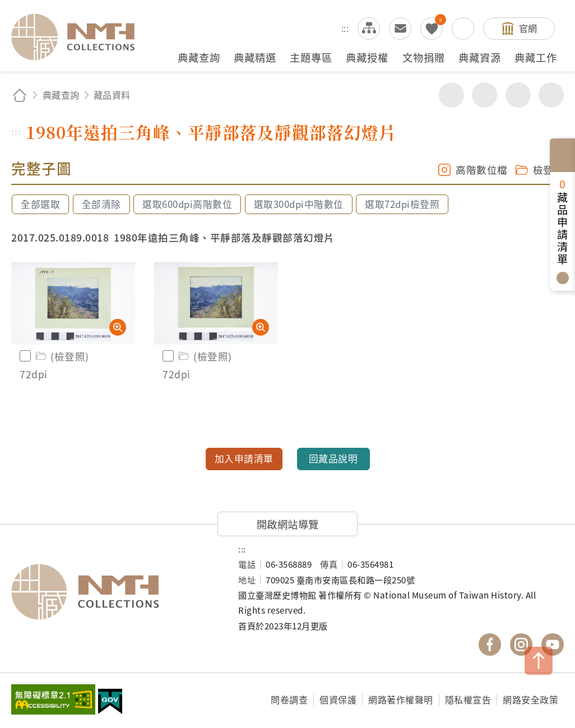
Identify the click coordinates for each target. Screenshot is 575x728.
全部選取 (40, 204)
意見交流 (400, 29)
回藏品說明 (333, 458)
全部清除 (101, 204)
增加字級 (518, 95)
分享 (451, 95)
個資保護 (338, 699)
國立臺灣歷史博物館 (113, 592)
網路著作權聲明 (401, 699)
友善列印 (484, 95)
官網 (528, 28)
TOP (539, 661)
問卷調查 (289, 699)
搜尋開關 (463, 29)
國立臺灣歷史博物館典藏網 (80, 37)
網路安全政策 (530, 699)
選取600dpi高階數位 (187, 204)
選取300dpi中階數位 (299, 204)
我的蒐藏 (432, 29)
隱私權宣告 (468, 699)
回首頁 (20, 95)
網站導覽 (369, 29)
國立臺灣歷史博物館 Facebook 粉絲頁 (490, 644)
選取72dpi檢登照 (402, 204)
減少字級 (551, 95)
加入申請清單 (244, 458)
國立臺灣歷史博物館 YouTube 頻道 (553, 644)
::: (345, 28)
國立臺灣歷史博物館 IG (521, 644)
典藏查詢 (61, 95)
